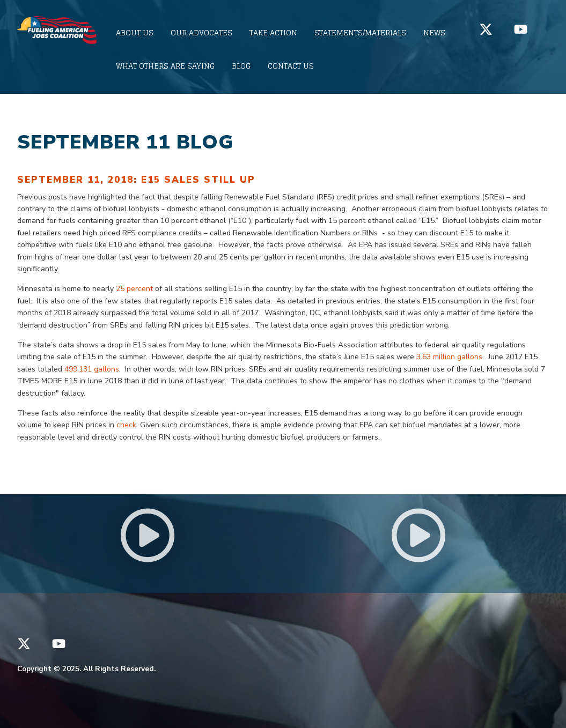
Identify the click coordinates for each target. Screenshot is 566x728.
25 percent (135, 289)
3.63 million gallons (449, 357)
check (126, 425)
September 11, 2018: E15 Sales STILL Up (136, 180)
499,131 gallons (92, 369)
